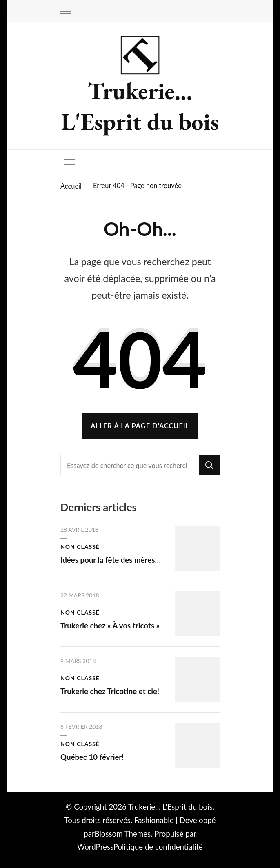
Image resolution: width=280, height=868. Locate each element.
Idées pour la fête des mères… (111, 560)
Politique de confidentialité (158, 847)
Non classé (80, 547)
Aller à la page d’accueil (140, 426)
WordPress (95, 847)
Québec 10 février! (92, 757)
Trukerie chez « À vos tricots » (110, 626)
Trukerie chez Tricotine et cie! (110, 691)
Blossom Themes (123, 834)
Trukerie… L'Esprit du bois (140, 106)
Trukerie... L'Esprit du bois (170, 807)
